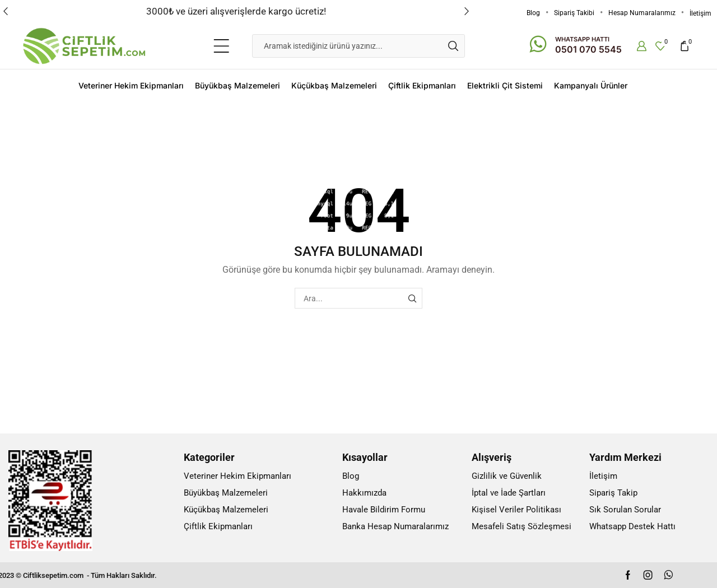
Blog (533, 13)
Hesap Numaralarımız (642, 13)
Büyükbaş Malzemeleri (238, 85)
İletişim (700, 13)
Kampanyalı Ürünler (591, 85)
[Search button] (453, 46)
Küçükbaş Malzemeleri (334, 85)
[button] (6, 11)
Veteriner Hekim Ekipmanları (131, 85)
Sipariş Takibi (574, 13)
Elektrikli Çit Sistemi (505, 85)
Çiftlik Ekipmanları (422, 85)
